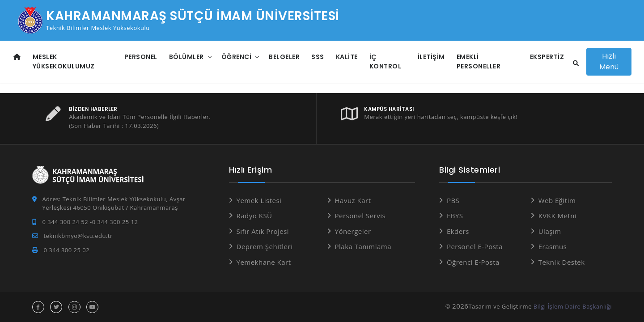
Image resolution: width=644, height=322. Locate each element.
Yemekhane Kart (264, 262)
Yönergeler (353, 231)
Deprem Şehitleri (265, 246)
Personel (141, 57)
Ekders (458, 231)
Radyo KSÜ (254, 216)
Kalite (347, 57)
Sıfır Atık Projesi (263, 231)
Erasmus (553, 246)
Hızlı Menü (609, 61)
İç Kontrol (386, 61)
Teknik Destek (562, 262)
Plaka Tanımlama (363, 246)
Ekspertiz (547, 57)
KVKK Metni (558, 216)
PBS (453, 200)
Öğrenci (237, 57)
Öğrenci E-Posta (473, 262)
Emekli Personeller (479, 61)
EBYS (455, 216)
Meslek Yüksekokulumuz (64, 61)
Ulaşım (550, 231)
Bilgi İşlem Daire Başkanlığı (573, 306)
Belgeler (284, 57)
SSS (318, 57)
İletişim (431, 57)
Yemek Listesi (259, 200)
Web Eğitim (557, 200)
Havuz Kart (353, 200)
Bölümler (186, 57)
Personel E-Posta (475, 246)
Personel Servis (360, 216)
